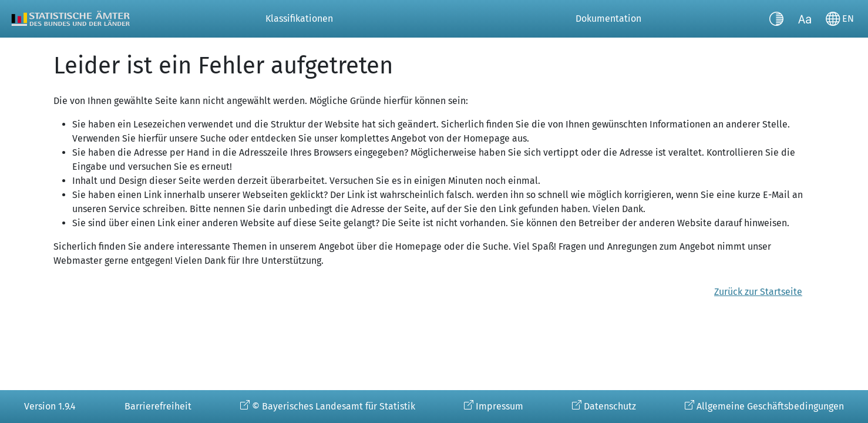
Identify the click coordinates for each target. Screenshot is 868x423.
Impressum (499, 406)
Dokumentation (608, 19)
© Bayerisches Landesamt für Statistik (334, 406)
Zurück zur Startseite (758, 292)
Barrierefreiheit (158, 406)
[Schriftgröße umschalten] (805, 19)
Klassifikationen (299, 19)
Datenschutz (610, 406)
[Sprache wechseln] (840, 19)
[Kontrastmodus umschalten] (776, 19)
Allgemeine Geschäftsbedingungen (770, 406)
